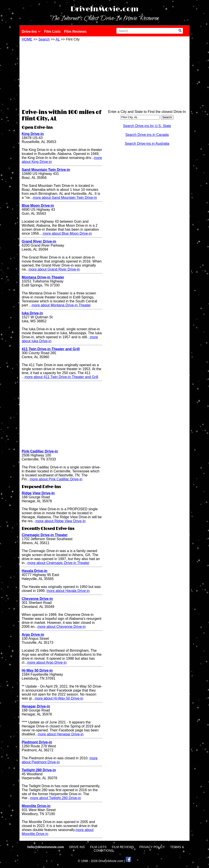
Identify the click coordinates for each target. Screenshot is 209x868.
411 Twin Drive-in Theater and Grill (51, 349)
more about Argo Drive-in (47, 662)
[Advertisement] (62, 75)
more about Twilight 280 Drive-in (55, 798)
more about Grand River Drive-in (54, 269)
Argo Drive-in (33, 635)
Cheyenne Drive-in (37, 599)
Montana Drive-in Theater (43, 277)
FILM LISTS (98, 847)
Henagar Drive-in (36, 706)
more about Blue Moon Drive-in (67, 233)
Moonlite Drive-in (36, 806)
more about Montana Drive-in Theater (61, 305)
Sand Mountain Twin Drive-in (46, 170)
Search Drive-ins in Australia (147, 144)
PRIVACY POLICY (152, 847)
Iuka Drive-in (32, 313)
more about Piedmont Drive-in (60, 760)
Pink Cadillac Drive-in (40, 451)
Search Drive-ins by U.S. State (147, 126)
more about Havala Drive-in (68, 591)
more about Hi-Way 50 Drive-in (59, 698)
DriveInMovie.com (104, 9)
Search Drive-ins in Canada (147, 135)
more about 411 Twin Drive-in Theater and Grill (61, 377)
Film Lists (52, 32)
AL (58, 39)
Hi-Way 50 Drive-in (37, 670)
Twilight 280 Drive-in (39, 770)
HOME (27, 39)
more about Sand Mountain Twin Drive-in (65, 198)
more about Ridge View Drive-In (60, 521)
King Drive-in (33, 134)
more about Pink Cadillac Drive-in (56, 479)
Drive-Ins (31, 32)
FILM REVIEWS (123, 847)
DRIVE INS (77, 847)
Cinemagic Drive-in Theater (45, 535)
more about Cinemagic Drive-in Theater (58, 563)
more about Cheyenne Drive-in (62, 627)
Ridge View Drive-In (38, 493)
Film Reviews (75, 32)
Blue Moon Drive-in (38, 206)
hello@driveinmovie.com (46, 847)
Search (44, 39)
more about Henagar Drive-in (61, 734)
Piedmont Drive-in (37, 742)
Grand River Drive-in (39, 241)
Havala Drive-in (35, 571)
